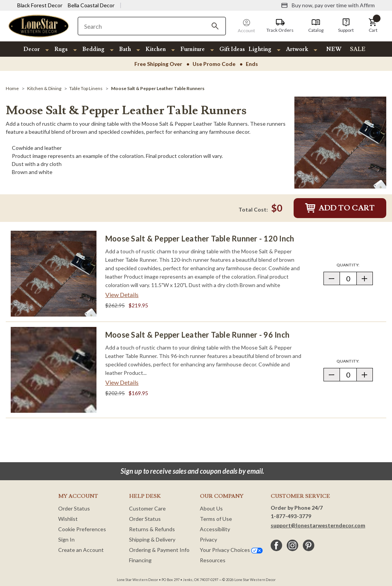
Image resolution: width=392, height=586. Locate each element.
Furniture (193, 49)
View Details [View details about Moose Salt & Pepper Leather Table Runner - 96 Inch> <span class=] (122, 382)
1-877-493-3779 (291, 516)
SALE (358, 49)
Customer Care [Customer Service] (147, 508)
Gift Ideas (232, 49)
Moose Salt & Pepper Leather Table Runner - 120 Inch (200, 238)
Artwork (297, 49)
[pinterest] (309, 545)
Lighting (260, 49)
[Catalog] (316, 26)
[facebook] (276, 545)
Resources (213, 560)
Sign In (66, 539)
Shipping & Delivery (152, 539)
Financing (140, 560)
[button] (373, 26)
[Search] (215, 26)
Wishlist (68, 519)
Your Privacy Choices (231, 550)
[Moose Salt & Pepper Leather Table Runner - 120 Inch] (54, 274)
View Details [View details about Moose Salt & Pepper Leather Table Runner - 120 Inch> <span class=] (122, 295)
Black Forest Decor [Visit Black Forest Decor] (40, 5)
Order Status (74, 508)
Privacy (208, 539)
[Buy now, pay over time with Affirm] (328, 5)
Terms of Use (216, 519)
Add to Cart (340, 208)
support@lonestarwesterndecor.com (318, 525)
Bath (125, 49)
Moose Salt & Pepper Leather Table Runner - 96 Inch (197, 335)
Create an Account (81, 550)
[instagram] (292, 545)
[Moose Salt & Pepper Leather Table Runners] (158, 88)
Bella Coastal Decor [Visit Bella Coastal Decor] (91, 5)
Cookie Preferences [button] (82, 529)
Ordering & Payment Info (159, 550)
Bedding (93, 49)
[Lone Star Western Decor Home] (39, 25)
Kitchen (156, 49)
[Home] (12, 88)
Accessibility (215, 529)
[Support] (346, 26)
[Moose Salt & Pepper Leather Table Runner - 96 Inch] (54, 370)
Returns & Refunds (152, 529)
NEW (334, 49)
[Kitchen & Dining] (44, 88)
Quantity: (354, 265)
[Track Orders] (280, 26)
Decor (32, 49)
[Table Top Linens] (86, 88)
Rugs (61, 49)
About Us (211, 508)
